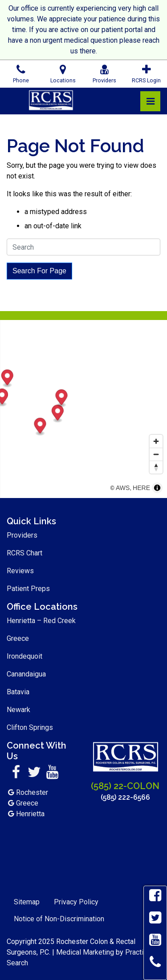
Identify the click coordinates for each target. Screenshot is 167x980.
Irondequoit (24, 656)
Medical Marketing (85, 952)
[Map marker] (141, 414)
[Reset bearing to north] (156, 467)
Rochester (32, 792)
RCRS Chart (24, 553)
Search (17, 963)
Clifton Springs (30, 727)
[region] (83, 409)
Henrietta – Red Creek (41, 621)
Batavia (18, 692)
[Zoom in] (156, 441)
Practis (136, 952)
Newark (18, 710)
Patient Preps (28, 589)
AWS (123, 488)
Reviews (20, 571)
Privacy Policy (76, 902)
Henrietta (30, 814)
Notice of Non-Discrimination (59, 919)
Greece (18, 638)
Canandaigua (26, 674)
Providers (22, 535)
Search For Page (39, 271)
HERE (141, 488)
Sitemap (27, 902)
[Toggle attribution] (157, 488)
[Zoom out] (156, 454)
